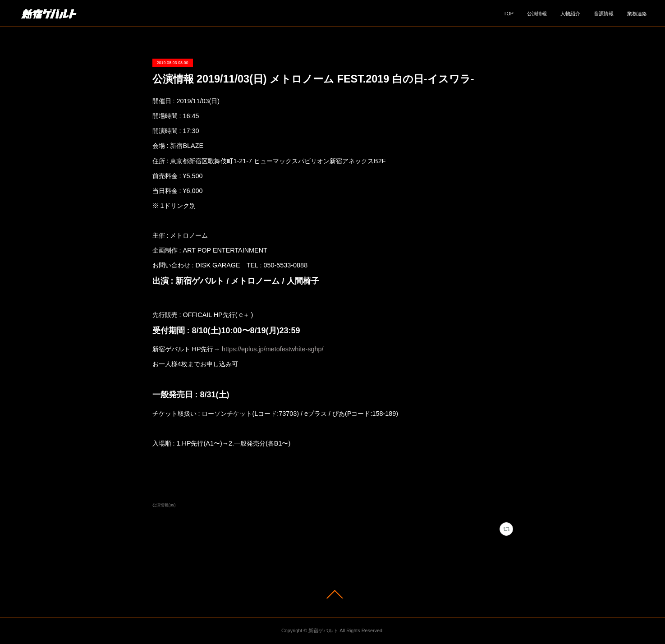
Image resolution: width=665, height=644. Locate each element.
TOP (509, 14)
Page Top (332, 594)
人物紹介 (570, 14)
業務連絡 (637, 14)
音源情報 (604, 14)
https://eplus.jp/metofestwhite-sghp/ (273, 349)
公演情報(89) (164, 505)
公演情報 (537, 14)
